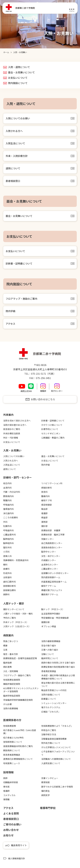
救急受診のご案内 (12, 429)
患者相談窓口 (13, 181)
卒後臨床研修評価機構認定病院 (18, 700)
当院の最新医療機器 (51, 641)
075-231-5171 (39, 374)
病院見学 (46, 795)
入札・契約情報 (11, 671)
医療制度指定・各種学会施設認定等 (20, 658)
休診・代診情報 (11, 438)
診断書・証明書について (19, 263)
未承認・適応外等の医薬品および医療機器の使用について (58, 677)
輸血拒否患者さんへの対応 (54, 690)
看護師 (6, 791)
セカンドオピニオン (51, 433)
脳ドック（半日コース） (53, 609)
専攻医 (6, 787)
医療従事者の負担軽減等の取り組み (58, 667)
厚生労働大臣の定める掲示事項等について (58, 684)
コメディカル (9, 795)
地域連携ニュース (12, 763)
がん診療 (7, 704)
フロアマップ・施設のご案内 (21, 299)
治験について (48, 654)
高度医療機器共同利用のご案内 (18, 746)
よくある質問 (11, 813)
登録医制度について (13, 742)
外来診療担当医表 (12, 433)
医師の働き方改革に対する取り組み (58, 663)
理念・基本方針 (11, 654)
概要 (5, 646)
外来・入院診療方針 (17, 156)
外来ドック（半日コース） (16, 622)
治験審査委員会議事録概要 (54, 739)
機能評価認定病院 (12, 684)
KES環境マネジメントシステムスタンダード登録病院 (21, 690)
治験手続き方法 (49, 734)
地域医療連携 (10, 726)
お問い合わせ (11, 830)
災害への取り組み (50, 650)
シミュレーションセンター (54, 703)
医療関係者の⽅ (12, 720)
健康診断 (46, 622)
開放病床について (12, 750)
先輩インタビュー (50, 778)
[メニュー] (72, 8)
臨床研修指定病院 (12, 696)
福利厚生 (46, 791)
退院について (13, 168)
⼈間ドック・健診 (14, 603)
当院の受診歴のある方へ (15, 425)
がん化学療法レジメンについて (56, 747)
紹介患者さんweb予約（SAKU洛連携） (20, 732)
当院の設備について (51, 695)
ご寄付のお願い (12, 824)
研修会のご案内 (49, 730)
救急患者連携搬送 (12, 755)
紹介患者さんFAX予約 (13, 738)
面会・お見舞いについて (21, 72)
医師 (5, 778)
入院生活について (15, 143)
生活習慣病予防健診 (51, 614)
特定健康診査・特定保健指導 (55, 618)
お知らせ (8, 835)
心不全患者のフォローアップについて (58, 753)
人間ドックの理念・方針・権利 (18, 614)
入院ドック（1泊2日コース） (17, 626)
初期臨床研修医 (11, 782)
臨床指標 (7, 663)
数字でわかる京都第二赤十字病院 (57, 787)
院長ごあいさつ (11, 641)
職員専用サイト (19, 845)
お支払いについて (18, 78)
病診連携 (7, 667)
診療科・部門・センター (17, 477)
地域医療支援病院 (12, 680)
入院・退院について (19, 67)
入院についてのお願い (18, 118)
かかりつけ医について (52, 425)
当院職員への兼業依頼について (56, 759)
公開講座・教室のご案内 (53, 438)
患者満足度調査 (49, 671)
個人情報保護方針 (17, 858)
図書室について (49, 699)
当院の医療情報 (11, 708)
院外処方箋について (51, 743)
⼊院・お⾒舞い (12, 450)
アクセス (10, 324)
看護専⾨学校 (48, 808)
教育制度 (46, 782)
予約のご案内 (10, 618)
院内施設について (18, 83)
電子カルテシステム (51, 707)
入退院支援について (51, 763)
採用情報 (8, 772)
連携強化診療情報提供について (18, 759)
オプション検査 (49, 626)
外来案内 (8, 415)
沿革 (5, 650)
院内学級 (11, 311)
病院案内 (8, 635)
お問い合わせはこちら (43, 399)
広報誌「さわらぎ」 (51, 712)
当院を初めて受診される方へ (17, 421)
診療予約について (50, 429)
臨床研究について (50, 658)
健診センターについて (14, 609)
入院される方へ (14, 131)
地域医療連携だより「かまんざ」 (57, 726)
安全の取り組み (49, 646)
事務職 (6, 799)
